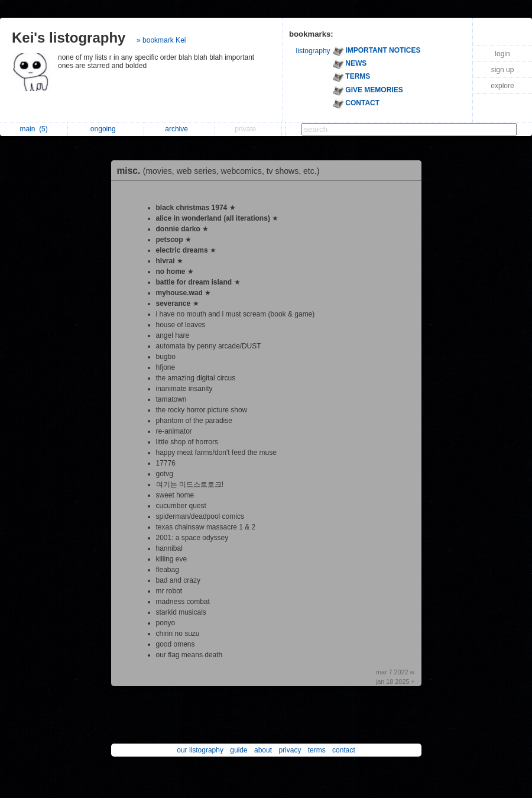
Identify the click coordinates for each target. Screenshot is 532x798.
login (502, 54)
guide (239, 750)
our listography (200, 750)
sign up (503, 70)
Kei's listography (69, 38)
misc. (221, 171)
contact (344, 750)
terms (317, 750)
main (33, 129)
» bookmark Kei (161, 40)
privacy (290, 750)
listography (313, 51)
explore (502, 86)
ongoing (106, 129)
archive (179, 129)
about (263, 750)
